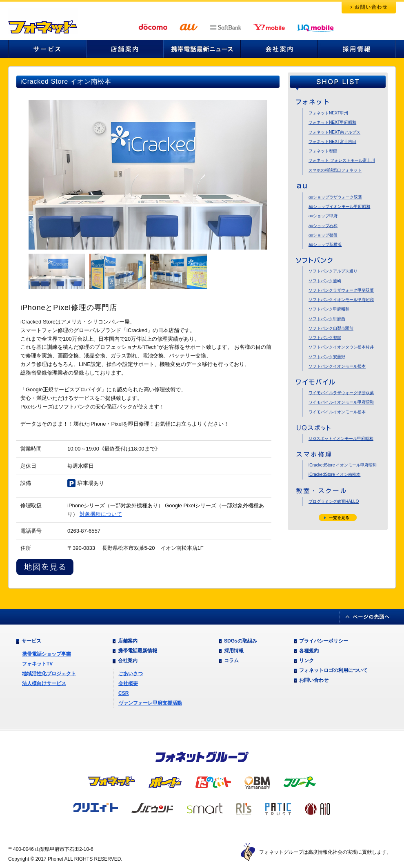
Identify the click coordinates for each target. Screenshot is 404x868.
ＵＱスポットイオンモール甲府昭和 (341, 438)
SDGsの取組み (241, 641)
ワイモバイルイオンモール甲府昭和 (341, 402)
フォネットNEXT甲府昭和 (332, 122)
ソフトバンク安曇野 (327, 357)
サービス (31, 641)
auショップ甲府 (323, 216)
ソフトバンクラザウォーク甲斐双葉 (341, 290)
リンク (306, 660)
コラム (231, 660)
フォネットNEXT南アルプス (334, 132)
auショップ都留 (323, 235)
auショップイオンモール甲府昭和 (339, 206)
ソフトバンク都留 (325, 338)
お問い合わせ (314, 680)
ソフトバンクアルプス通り (333, 271)
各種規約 (309, 651)
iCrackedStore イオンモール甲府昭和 (343, 465)
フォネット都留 (323, 151)
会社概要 (128, 683)
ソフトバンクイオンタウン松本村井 (341, 347)
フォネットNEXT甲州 (328, 113)
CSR (123, 693)
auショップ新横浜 (325, 244)
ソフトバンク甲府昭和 (329, 309)
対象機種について (101, 514)
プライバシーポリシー (324, 641)
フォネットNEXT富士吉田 (332, 142)
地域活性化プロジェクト (49, 674)
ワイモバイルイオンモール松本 (337, 412)
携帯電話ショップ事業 (47, 654)
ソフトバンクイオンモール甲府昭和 (341, 300)
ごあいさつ (131, 674)
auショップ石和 (323, 226)
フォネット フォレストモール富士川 (342, 160)
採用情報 (234, 651)
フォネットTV (37, 664)
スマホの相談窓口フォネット (335, 170)
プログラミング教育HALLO (334, 501)
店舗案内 (128, 641)
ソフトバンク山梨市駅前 (331, 328)
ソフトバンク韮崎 (325, 281)
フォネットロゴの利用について (333, 670)
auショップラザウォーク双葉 (335, 197)
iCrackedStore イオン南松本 (334, 474)
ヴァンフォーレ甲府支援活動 (150, 703)
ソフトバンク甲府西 (327, 319)
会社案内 (128, 660)
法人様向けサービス (44, 683)
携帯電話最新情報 (138, 651)
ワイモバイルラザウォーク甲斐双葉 (341, 393)
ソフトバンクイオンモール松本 (337, 366)
